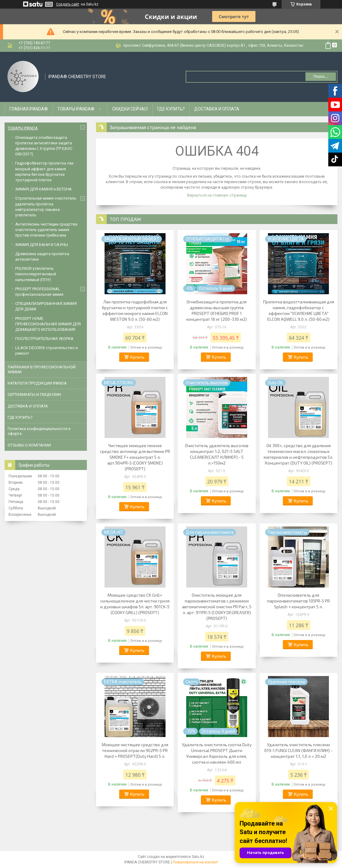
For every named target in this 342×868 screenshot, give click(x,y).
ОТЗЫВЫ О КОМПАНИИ (29, 445)
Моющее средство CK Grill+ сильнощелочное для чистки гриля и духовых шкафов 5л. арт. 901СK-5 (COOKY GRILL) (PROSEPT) (135, 604)
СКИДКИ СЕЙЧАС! (130, 109)
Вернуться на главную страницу (217, 195)
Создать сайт (68, 4)
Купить (137, 357)
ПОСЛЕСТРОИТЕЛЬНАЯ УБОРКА (44, 339)
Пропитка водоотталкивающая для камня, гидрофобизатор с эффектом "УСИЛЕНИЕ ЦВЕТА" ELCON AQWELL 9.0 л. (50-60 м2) (299, 310)
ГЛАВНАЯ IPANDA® (29, 109)
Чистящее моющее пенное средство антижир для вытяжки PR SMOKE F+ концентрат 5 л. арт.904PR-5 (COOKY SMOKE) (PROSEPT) (135, 457)
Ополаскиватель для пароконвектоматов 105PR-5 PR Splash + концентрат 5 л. (298, 601)
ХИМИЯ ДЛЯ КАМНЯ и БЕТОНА (43, 189)
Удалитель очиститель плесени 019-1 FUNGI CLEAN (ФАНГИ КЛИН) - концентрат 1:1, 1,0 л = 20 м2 (298, 750)
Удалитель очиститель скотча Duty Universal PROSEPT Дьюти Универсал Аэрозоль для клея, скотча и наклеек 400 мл (217, 753)
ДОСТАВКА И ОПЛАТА (217, 109)
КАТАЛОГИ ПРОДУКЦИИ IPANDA (37, 383)
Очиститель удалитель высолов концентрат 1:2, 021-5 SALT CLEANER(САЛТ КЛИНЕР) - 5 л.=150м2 (217, 454)
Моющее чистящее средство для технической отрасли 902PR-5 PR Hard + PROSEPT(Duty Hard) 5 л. (135, 750)
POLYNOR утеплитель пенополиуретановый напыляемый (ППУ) (36, 274)
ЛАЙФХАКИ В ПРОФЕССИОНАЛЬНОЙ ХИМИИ (42, 369)
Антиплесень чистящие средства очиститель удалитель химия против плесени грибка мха (46, 230)
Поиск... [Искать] (321, 76)
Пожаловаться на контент (195, 862)
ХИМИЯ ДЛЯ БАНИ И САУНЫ (42, 245)
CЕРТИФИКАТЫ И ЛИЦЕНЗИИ (34, 394)
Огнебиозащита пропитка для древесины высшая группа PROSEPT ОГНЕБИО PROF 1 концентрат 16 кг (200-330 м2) (217, 310)
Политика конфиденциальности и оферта (39, 431)
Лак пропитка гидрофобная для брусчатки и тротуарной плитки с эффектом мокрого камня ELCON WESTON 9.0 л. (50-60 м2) (135, 310)
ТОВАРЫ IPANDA (23, 128)
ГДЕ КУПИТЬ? (171, 109)
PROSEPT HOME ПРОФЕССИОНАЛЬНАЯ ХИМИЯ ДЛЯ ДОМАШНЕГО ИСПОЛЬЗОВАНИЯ (48, 324)
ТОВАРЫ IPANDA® (76, 109)
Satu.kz (198, 857)
